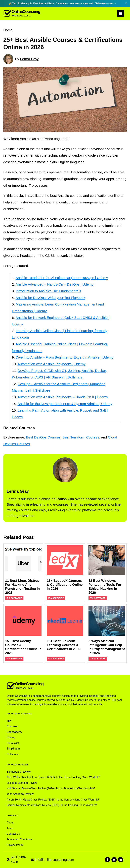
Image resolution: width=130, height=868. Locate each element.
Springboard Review (19, 772)
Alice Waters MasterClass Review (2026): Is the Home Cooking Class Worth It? (53, 777)
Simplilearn (13, 749)
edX (9, 721)
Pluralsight (13, 743)
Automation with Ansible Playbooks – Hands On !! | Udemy (63, 397)
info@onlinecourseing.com (54, 860)
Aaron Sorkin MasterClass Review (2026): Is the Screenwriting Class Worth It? (53, 800)
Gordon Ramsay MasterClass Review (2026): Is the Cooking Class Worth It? (52, 805)
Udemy (11, 737)
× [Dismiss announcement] (126, 3)
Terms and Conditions (20, 839)
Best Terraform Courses (81, 437)
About (10, 823)
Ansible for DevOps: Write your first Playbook (50, 298)
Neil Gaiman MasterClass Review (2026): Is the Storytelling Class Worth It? (51, 788)
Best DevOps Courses (43, 437)
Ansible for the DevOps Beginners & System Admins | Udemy (65, 404)
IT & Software (14, 598)
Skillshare (12, 754)
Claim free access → (106, 3)
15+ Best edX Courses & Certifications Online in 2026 (65, 585)
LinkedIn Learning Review (22, 783)
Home (8, 30)
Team (10, 828)
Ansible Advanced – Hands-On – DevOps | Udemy (55, 284)
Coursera (12, 726)
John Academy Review (20, 794)
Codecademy (14, 732)
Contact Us (13, 834)
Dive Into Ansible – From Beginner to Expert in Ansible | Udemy (65, 357)
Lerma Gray (29, 59)
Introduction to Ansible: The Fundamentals (48, 291)
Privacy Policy (15, 845)
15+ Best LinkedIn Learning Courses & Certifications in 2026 (64, 645)
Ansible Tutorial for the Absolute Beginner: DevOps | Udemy (62, 278)
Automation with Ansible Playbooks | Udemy (51, 364)
